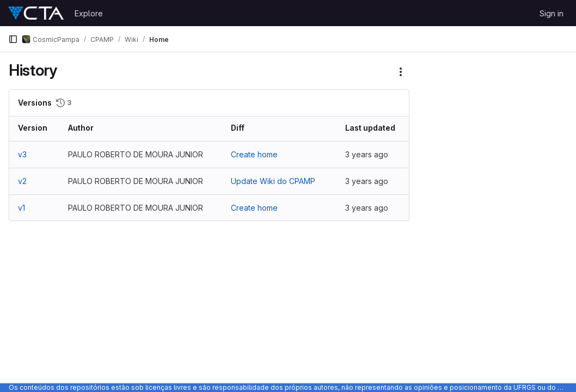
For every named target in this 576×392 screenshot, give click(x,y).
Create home (254, 154)
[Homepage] (36, 13)
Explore (89, 13)
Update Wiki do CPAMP (273, 181)
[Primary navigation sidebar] (13, 39)
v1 (22, 208)
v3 (22, 154)
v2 (22, 181)
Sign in (552, 13)
